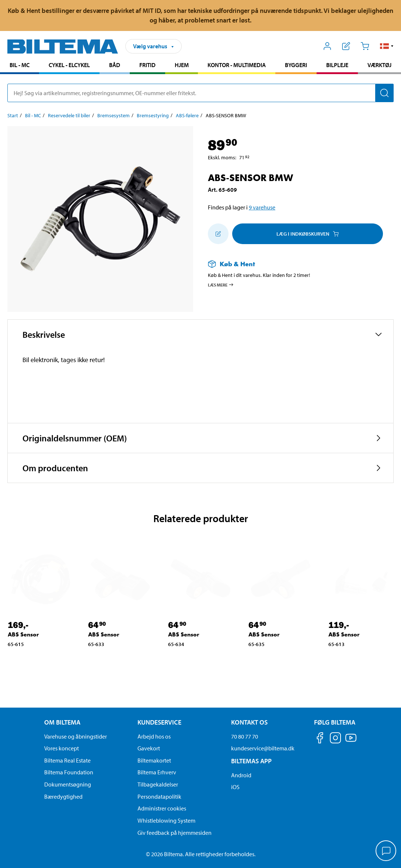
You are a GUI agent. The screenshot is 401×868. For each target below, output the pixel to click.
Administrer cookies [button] (162, 808)
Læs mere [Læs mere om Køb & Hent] (221, 285)
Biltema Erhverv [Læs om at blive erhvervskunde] (157, 772)
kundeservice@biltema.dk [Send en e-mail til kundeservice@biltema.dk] (263, 748)
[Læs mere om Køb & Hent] (293, 264)
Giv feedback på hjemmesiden (175, 833)
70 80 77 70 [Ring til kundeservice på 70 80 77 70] (245, 736)
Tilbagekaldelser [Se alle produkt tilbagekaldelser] (158, 784)
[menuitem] (20, 66)
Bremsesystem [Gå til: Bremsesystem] (114, 115)
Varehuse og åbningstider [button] (76, 736)
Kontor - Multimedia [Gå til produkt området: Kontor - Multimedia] (237, 65)
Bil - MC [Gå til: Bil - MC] (33, 115)
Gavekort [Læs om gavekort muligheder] (149, 748)
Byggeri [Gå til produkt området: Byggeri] (296, 65)
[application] (386, 851)
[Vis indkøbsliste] (346, 46)
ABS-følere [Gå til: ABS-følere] (187, 115)
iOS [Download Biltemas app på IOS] (235, 787)
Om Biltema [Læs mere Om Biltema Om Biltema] (62, 722)
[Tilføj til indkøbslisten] (218, 234)
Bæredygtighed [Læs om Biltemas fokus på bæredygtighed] (63, 796)
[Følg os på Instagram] (335, 739)
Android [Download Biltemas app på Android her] (241, 775)
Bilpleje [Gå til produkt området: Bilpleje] (337, 65)
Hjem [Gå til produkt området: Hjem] (182, 65)
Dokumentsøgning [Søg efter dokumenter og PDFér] (68, 784)
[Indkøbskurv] (365, 46)
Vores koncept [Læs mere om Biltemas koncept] (62, 748)
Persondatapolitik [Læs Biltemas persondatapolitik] (159, 796)
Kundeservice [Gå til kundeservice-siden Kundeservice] (159, 722)
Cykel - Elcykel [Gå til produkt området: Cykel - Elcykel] (69, 65)
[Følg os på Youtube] (351, 741)
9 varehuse (262, 207)
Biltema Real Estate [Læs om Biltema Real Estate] (67, 760)
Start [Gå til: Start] (13, 115)
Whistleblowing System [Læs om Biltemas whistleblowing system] (166, 820)
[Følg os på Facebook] (320, 739)
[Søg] (384, 93)
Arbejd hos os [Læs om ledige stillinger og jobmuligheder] (154, 736)
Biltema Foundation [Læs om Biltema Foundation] (69, 772)
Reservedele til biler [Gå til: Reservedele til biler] (69, 115)
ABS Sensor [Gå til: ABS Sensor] (23, 634)
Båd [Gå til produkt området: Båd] (115, 65)
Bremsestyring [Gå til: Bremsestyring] (153, 115)
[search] (200, 93)
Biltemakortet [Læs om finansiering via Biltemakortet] (154, 760)
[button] (387, 46)
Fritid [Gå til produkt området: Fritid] (147, 65)
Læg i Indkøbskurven (308, 234)
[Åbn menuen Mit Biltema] (327, 46)
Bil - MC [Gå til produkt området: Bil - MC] (20, 65)
